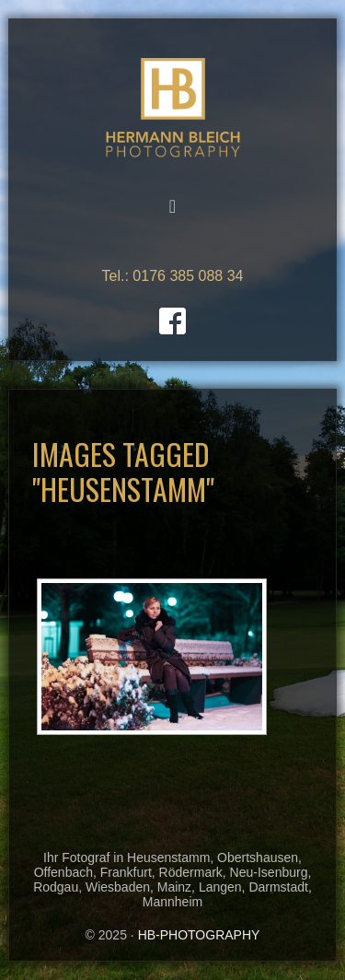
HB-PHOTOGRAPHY (173, 108)
